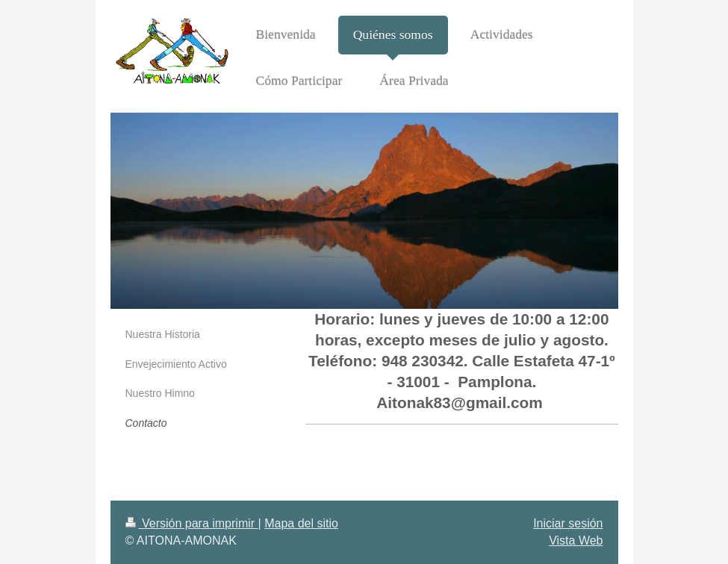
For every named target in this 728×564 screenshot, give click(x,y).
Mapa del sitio (301, 523)
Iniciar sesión (568, 523)
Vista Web (576, 540)
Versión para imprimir (192, 523)
